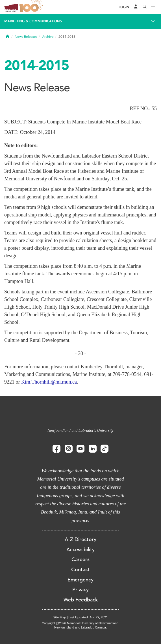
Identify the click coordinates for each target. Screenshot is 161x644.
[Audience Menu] (136, 7)
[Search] (145, 7)
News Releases (26, 37)
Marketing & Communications (33, 21)
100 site (32, 7)
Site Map (60, 617)
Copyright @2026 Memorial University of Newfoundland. (80, 623)
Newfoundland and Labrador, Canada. (80, 627)
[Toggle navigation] (153, 7)
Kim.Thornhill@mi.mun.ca (49, 382)
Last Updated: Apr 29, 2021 (88, 617)
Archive (48, 37)
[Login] (124, 7)
